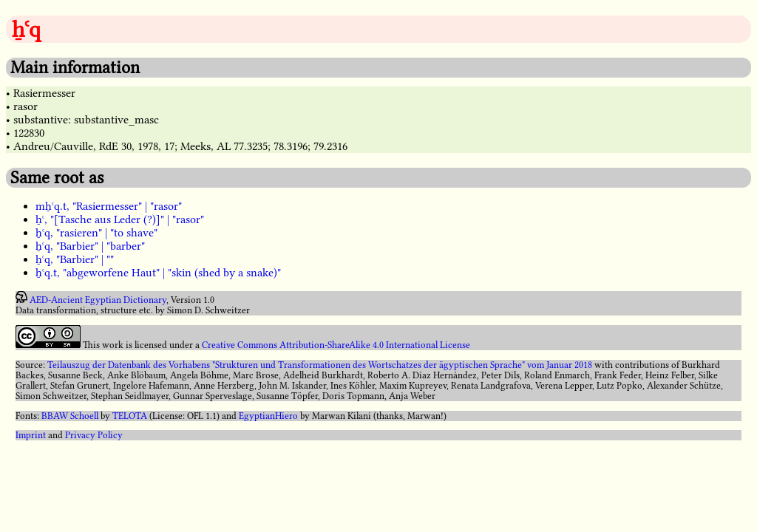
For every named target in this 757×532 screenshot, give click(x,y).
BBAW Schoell (70, 416)
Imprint (31, 435)
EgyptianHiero (268, 416)
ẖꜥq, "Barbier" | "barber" (90, 246)
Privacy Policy (94, 435)
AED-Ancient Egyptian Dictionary (98, 300)
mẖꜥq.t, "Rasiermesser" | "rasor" (109, 206)
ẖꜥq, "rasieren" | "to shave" (96, 233)
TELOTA (130, 416)
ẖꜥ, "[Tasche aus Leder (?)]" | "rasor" (120, 219)
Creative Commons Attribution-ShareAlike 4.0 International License (336, 345)
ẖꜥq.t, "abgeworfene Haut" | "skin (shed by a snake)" (158, 273)
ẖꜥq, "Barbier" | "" (75, 259)
